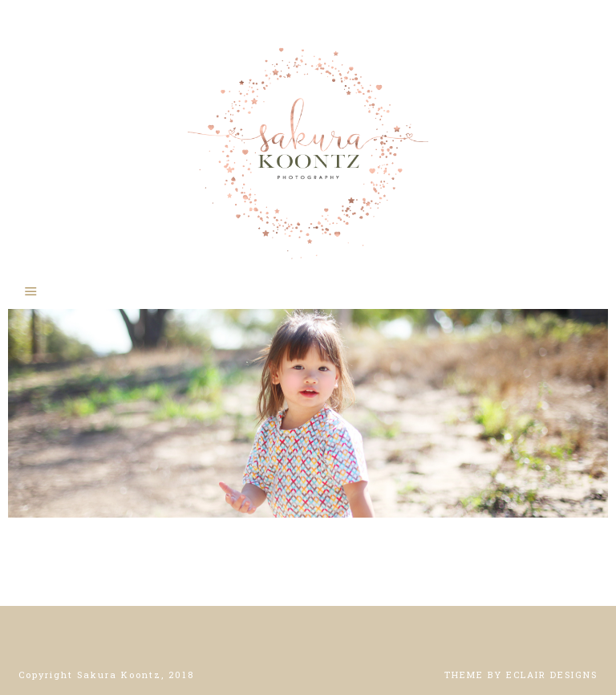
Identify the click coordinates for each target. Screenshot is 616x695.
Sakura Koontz (308, 144)
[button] (308, 291)
